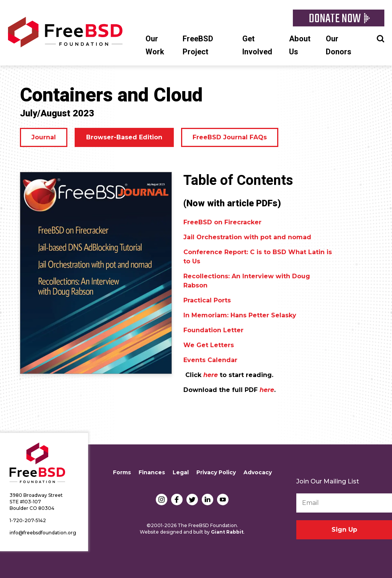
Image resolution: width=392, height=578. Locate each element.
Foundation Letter (213, 330)
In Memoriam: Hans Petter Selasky (240, 315)
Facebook (177, 500)
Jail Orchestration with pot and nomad (247, 237)
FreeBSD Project (198, 45)
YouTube (223, 500)
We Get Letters (209, 345)
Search (381, 38)
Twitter (192, 500)
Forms (122, 472)
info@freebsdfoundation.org (43, 533)
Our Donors (339, 45)
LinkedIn (207, 500)
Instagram (162, 500)
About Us (300, 45)
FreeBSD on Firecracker (222, 222)
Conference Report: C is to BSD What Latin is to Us (258, 257)
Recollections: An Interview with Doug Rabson (247, 281)
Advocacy (258, 472)
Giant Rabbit (227, 532)
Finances (152, 472)
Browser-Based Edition (124, 137)
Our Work (155, 45)
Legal (181, 472)
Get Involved (257, 45)
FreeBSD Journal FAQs (230, 137)
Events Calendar (210, 360)
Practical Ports (207, 300)
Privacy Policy (216, 472)
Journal (44, 137)
